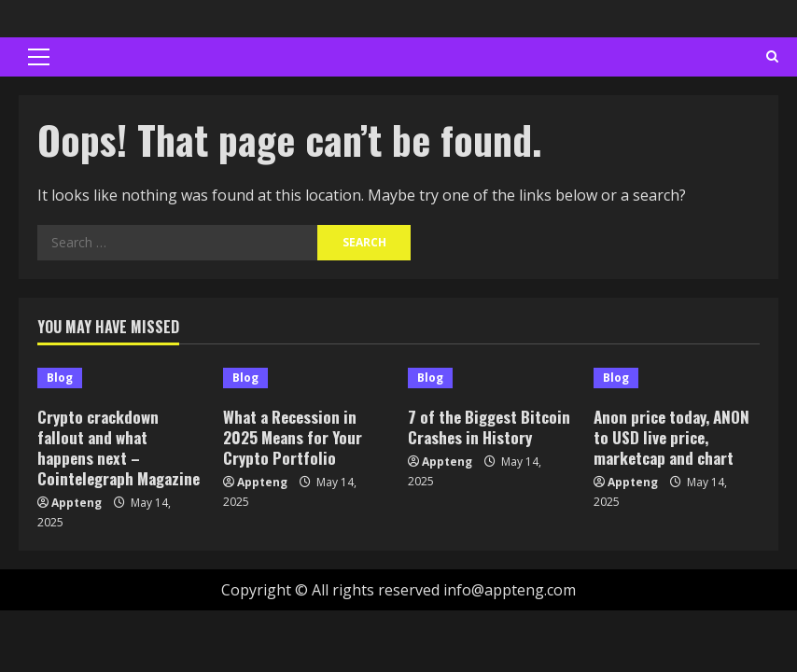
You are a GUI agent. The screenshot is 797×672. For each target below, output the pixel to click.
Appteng (77, 503)
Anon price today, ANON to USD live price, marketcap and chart (671, 437)
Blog (60, 378)
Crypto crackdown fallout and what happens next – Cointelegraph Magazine (119, 448)
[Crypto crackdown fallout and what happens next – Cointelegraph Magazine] (121, 378)
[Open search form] (772, 57)
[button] (39, 57)
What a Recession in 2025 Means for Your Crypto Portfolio (293, 437)
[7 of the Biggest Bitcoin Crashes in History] (491, 378)
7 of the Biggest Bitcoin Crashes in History (489, 427)
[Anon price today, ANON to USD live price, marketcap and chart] (677, 378)
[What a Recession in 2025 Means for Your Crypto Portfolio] (307, 378)
